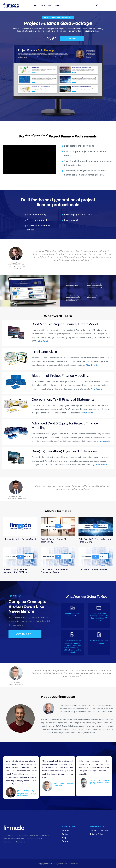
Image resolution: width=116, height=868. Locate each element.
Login (96, 5)
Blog (50, 5)
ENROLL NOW (72, 38)
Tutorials (33, 5)
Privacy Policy (97, 834)
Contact (57, 5)
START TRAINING (25, 634)
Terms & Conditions (99, 830)
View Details (44, 341)
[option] (22, 778)
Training (42, 5)
